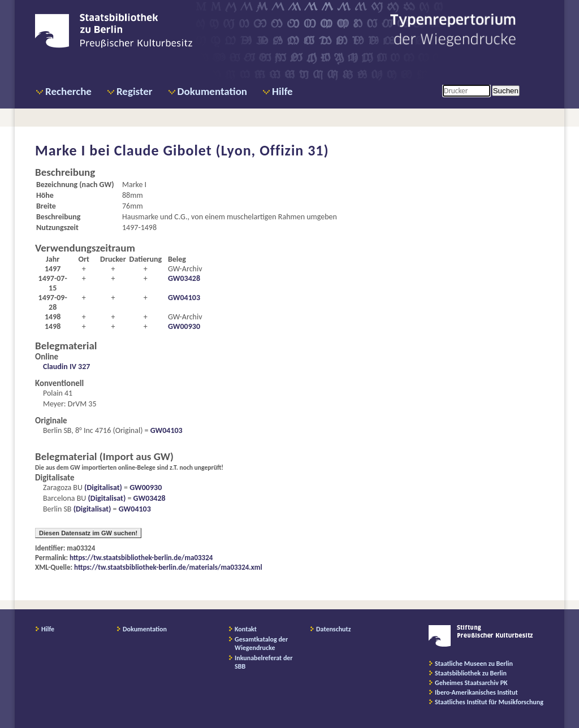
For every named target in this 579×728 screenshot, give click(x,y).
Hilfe (282, 91)
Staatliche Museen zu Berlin (474, 664)
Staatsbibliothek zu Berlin (471, 673)
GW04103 (184, 298)
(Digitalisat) (102, 487)
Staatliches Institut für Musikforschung (489, 702)
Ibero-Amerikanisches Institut (476, 692)
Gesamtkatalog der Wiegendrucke (261, 643)
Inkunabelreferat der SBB (264, 662)
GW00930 (184, 326)
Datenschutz (334, 629)
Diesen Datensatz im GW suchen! (88, 533)
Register (135, 91)
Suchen (506, 91)
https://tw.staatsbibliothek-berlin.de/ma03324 (141, 558)
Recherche (68, 91)
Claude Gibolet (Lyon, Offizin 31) (222, 150)
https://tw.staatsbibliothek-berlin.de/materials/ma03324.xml (168, 567)
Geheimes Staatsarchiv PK (471, 683)
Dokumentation (212, 91)
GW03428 (184, 278)
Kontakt (246, 629)
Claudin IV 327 (66, 367)
